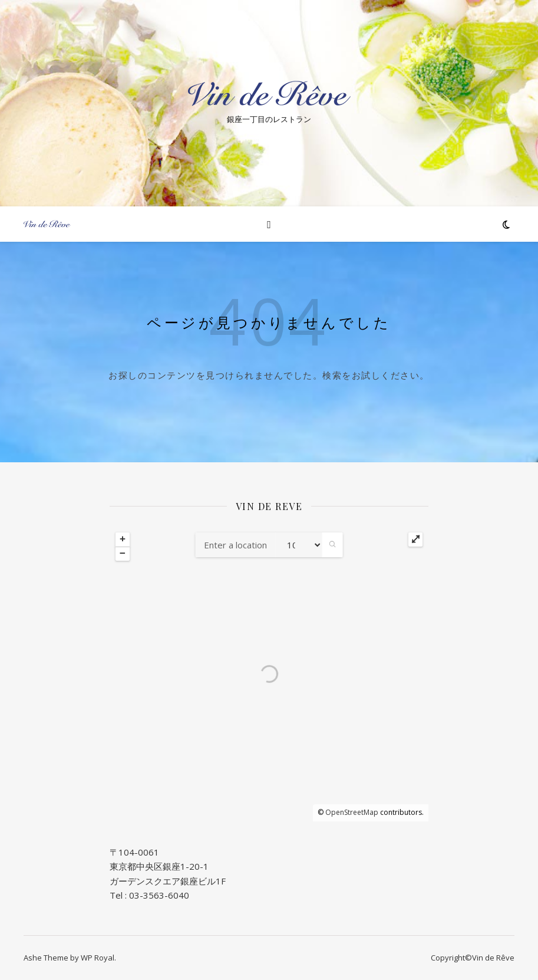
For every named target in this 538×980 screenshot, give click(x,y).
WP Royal (98, 958)
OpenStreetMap (352, 812)
